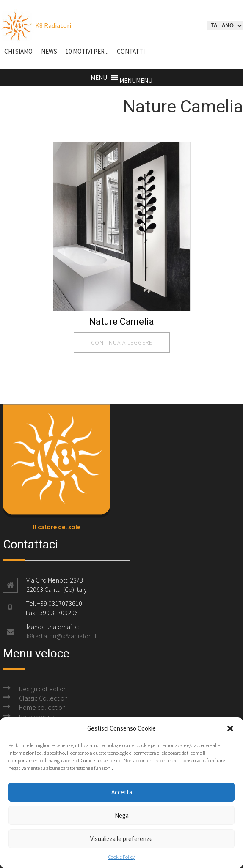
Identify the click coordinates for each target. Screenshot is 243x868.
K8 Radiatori (36, 25)
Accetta (122, 792)
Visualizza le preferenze (121, 839)
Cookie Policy (121, 857)
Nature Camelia (121, 322)
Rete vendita (37, 717)
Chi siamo (18, 51)
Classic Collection (43, 698)
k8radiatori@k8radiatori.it (62, 636)
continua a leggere (122, 342)
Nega (122, 815)
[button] (230, 728)
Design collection (43, 689)
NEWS (49, 51)
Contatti (131, 51)
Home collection (42, 707)
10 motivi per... (87, 51)
